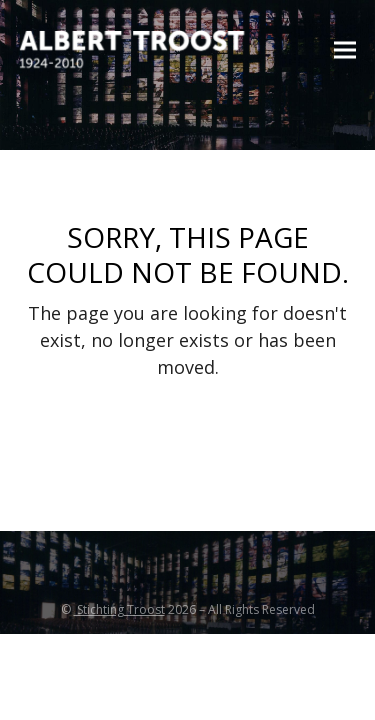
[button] (345, 50)
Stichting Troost (119, 609)
